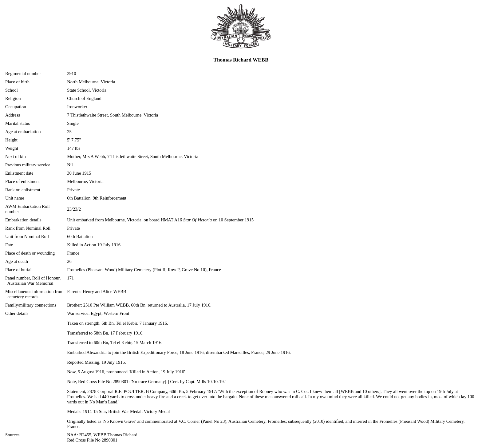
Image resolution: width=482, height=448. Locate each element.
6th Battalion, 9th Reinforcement (97, 198)
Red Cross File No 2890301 (92, 440)
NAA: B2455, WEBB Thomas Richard (102, 435)
